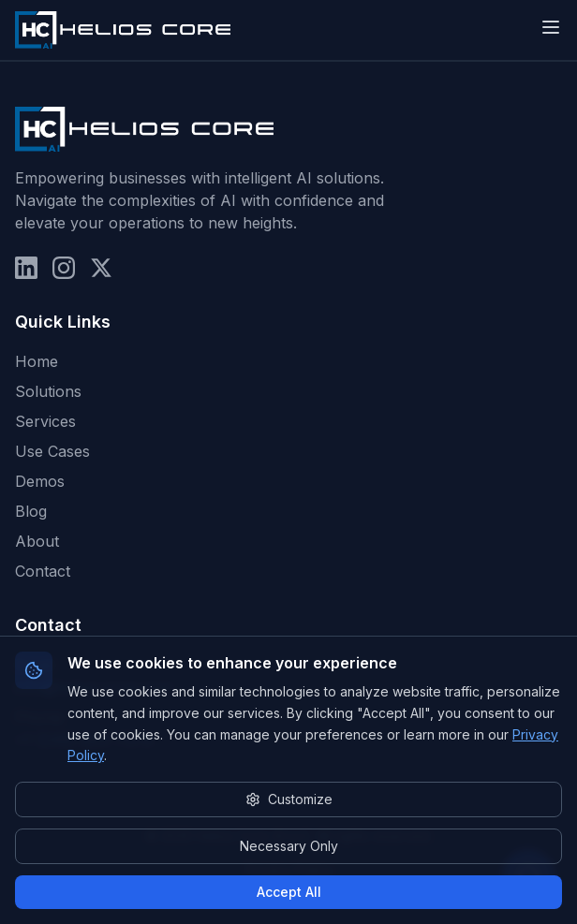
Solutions (48, 391)
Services (45, 421)
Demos (40, 481)
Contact (43, 571)
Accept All (289, 892)
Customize (289, 799)
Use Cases (52, 451)
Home (37, 361)
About (37, 541)
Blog (31, 511)
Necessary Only (289, 846)
